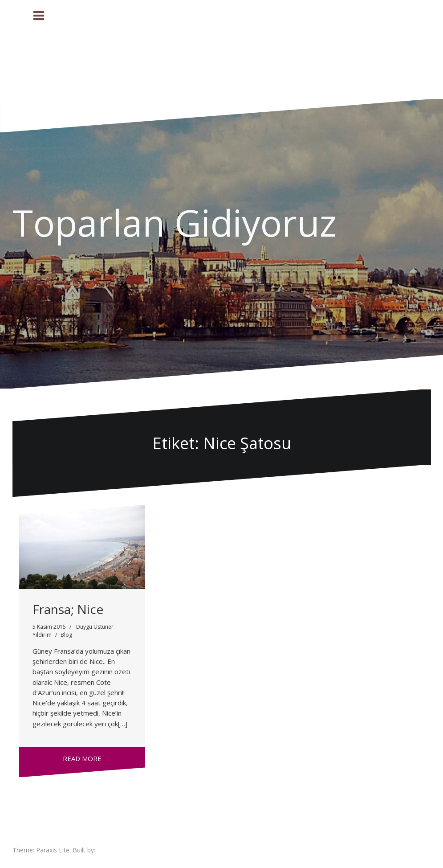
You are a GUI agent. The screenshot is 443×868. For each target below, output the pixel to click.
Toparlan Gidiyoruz (175, 222)
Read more (82, 758)
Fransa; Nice (68, 609)
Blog (66, 635)
